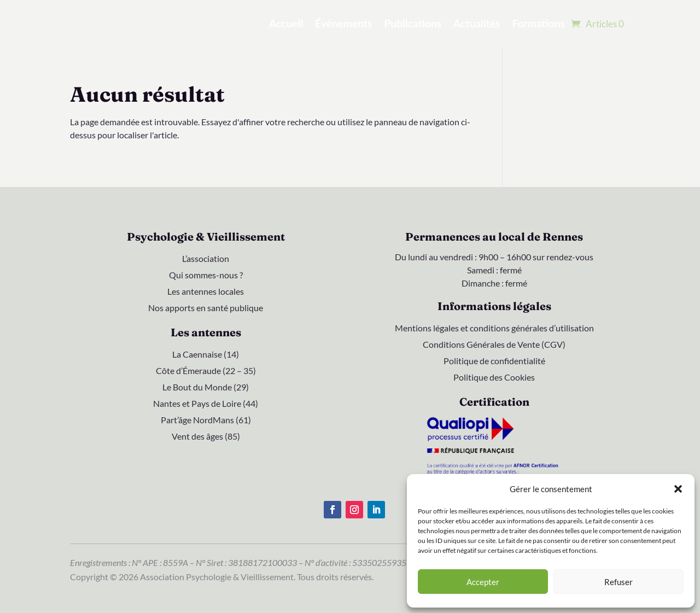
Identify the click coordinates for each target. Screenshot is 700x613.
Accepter (483, 582)
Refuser (619, 582)
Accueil (286, 23)
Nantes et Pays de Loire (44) (206, 404)
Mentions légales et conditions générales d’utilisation (494, 329)
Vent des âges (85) (206, 437)
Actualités (477, 23)
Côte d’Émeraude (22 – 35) (206, 371)
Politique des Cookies (494, 378)
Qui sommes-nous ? (206, 276)
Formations (539, 23)
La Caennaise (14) (206, 355)
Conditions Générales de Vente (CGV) (494, 345)
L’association (206, 259)
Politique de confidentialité (494, 361)
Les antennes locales (206, 292)
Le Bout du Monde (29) (206, 388)
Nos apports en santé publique (206, 308)
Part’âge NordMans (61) (206, 421)
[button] (678, 489)
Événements (343, 23)
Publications (413, 23)
